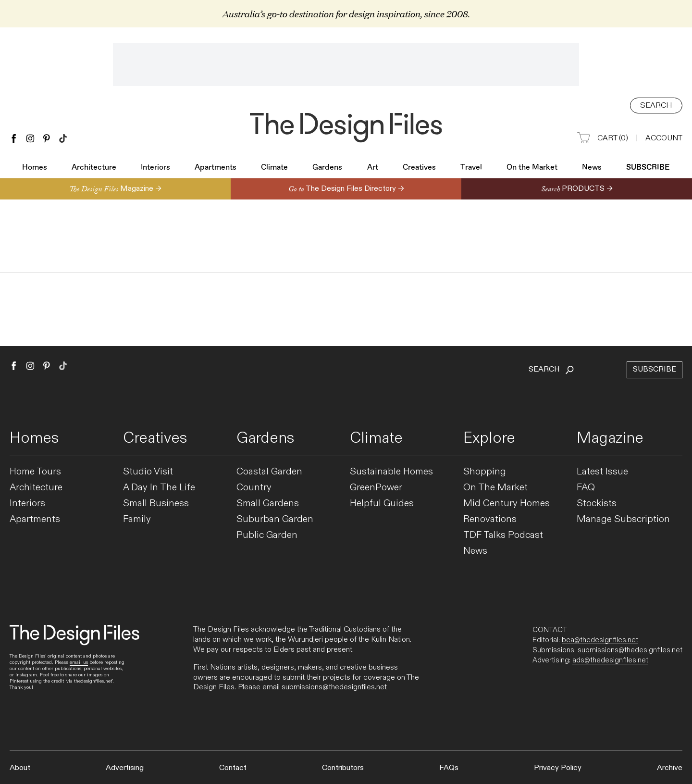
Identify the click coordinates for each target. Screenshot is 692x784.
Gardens (327, 169)
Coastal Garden (269, 472)
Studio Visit (148, 472)
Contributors (343, 768)
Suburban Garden (275, 519)
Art (373, 169)
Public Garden (267, 535)
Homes (35, 169)
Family (137, 519)
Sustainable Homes (391, 472)
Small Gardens (268, 504)
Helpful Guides (382, 504)
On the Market (532, 169)
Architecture (94, 169)
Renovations (490, 519)
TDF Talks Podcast (503, 535)
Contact (233, 768)
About (20, 768)
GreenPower (376, 488)
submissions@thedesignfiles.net (334, 687)
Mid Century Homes (507, 504)
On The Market (495, 488)
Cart (603, 139)
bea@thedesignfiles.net (600, 640)
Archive (670, 768)
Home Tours (35, 472)
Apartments (216, 169)
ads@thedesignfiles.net (610, 660)
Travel (471, 169)
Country (254, 488)
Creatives (419, 169)
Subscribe (648, 169)
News (592, 169)
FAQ (586, 488)
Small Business (156, 504)
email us (79, 662)
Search (656, 106)
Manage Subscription (623, 519)
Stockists (597, 504)
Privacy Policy (558, 768)
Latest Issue (602, 472)
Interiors (155, 169)
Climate (274, 169)
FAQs (449, 768)
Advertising (125, 768)
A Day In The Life (159, 488)
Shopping (485, 472)
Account (664, 138)
